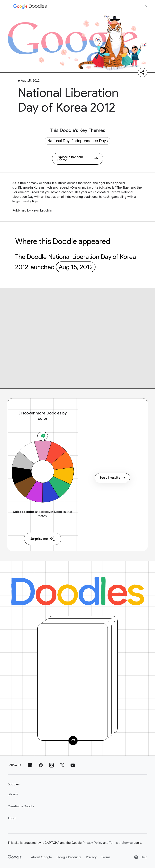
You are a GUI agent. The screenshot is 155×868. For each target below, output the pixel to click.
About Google (41, 857)
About (12, 818)
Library (13, 794)
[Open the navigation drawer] (7, 6)
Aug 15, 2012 (76, 267)
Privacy (91, 857)
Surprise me (43, 539)
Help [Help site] (141, 857)
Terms (106, 857)
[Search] (147, 6)
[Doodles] (78, 591)
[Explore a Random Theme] (78, 159)
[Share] (142, 72)
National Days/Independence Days (77, 141)
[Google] (15, 857)
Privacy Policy (92, 843)
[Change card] (73, 741)
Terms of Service (121, 843)
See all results (112, 478)
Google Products (69, 857)
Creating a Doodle (21, 806)
